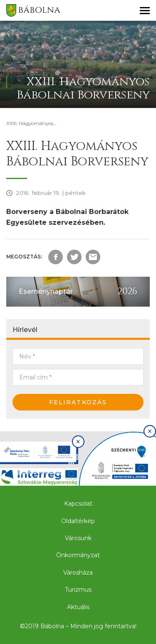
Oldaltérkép (78, 521)
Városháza (78, 573)
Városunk (78, 538)
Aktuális (78, 607)
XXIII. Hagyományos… (31, 123)
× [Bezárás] (78, 442)
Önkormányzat (78, 555)
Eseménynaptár (46, 291)
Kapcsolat (78, 504)
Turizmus (78, 590)
